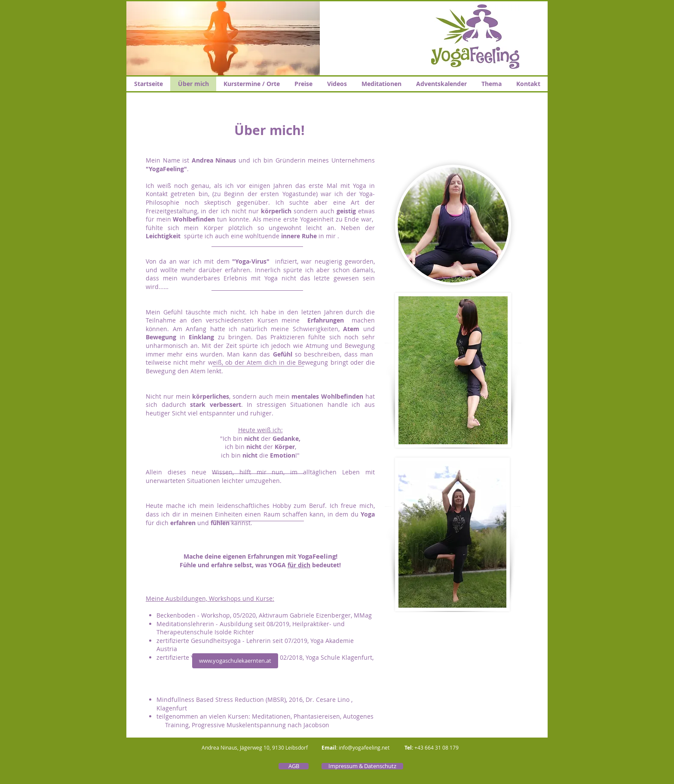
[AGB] (294, 766)
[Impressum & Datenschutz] (362, 766)
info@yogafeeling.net (364, 747)
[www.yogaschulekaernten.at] (235, 661)
